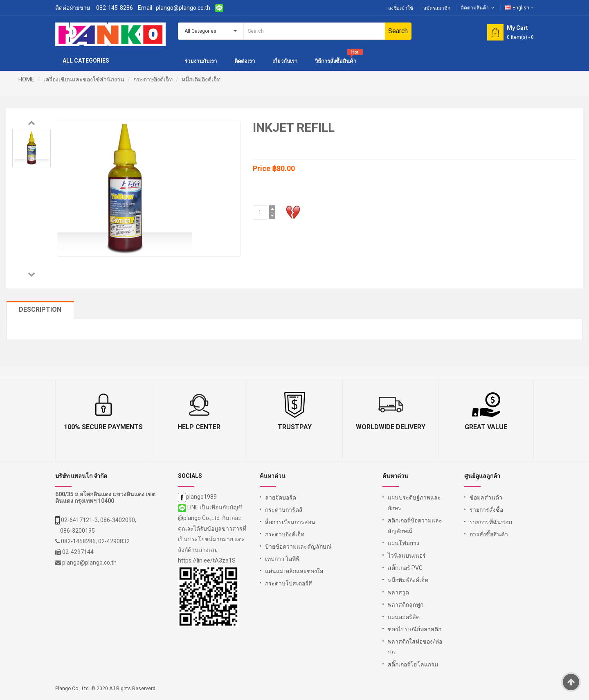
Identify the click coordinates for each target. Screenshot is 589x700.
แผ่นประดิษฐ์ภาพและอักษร (414, 503)
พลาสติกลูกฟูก (406, 605)
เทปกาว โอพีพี (282, 559)
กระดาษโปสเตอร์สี (289, 583)
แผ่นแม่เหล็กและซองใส (294, 571)
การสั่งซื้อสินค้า (489, 534)
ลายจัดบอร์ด (281, 497)
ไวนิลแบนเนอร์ (407, 556)
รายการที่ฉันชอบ (491, 522)
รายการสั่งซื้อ (486, 510)
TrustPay (295, 427)
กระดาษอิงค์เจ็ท (153, 79)
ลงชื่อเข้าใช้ (401, 8)
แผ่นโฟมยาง (404, 543)
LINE (189, 507)
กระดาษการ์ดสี (284, 510)
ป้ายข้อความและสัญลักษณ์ (298, 547)
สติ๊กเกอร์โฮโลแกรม (413, 664)
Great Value (486, 427)
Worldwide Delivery (391, 427)
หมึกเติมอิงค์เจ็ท (201, 79)
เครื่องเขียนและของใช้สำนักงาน (84, 79)
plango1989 (197, 497)
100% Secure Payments (103, 427)
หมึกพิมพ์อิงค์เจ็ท (408, 580)
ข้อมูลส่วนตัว (486, 497)
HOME (26, 79)
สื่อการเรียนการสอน (290, 522)
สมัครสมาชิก (437, 8)
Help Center (199, 427)
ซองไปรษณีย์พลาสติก (415, 629)
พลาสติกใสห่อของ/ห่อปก (415, 647)
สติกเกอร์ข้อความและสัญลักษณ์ (415, 526)
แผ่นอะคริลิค (404, 617)
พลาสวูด (398, 592)
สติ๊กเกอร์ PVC (405, 568)
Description (40, 309)
